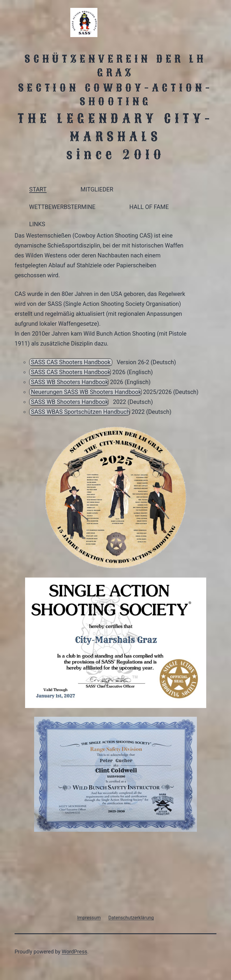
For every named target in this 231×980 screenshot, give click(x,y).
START (38, 189)
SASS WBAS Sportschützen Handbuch (80, 412)
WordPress (75, 952)
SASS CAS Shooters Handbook (71, 362)
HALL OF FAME (149, 207)
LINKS (37, 224)
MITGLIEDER (97, 189)
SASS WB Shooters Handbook (70, 382)
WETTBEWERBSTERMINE (62, 207)
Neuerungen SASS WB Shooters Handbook (86, 392)
